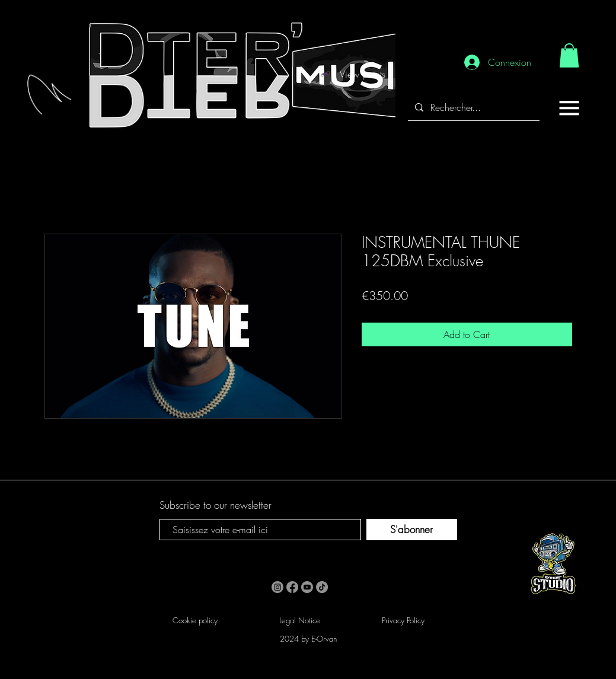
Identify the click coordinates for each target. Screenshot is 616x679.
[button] (569, 108)
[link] (569, 55)
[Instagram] (277, 587)
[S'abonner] (412, 530)
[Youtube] (307, 587)
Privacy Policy (403, 620)
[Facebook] (292, 587)
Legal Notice (300, 620)
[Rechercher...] (473, 108)
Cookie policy (195, 620)
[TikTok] (322, 587)
